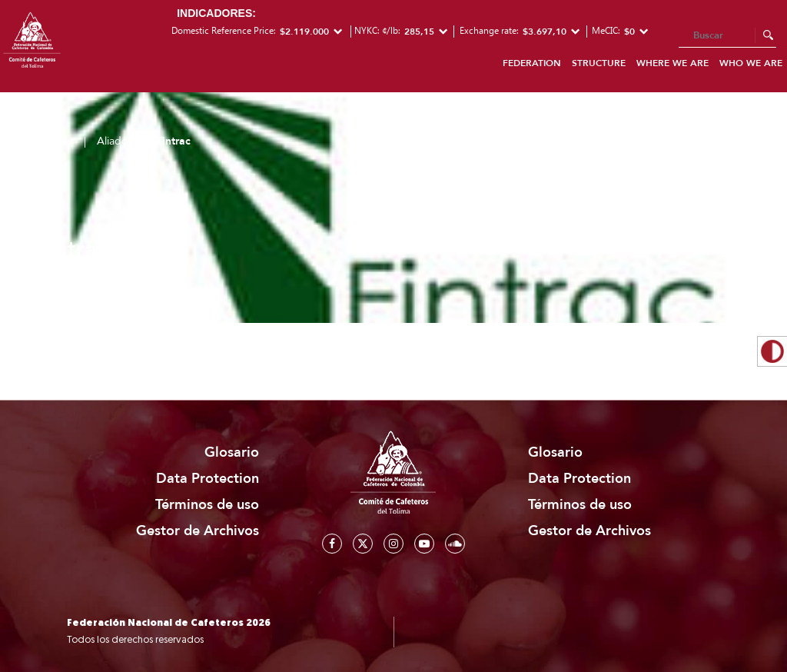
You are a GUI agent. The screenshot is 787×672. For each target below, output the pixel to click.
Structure (599, 63)
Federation (532, 63)
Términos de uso (207, 505)
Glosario (232, 452)
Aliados (115, 141)
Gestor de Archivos (198, 531)
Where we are (672, 63)
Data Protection (208, 479)
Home (58, 141)
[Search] (727, 36)
